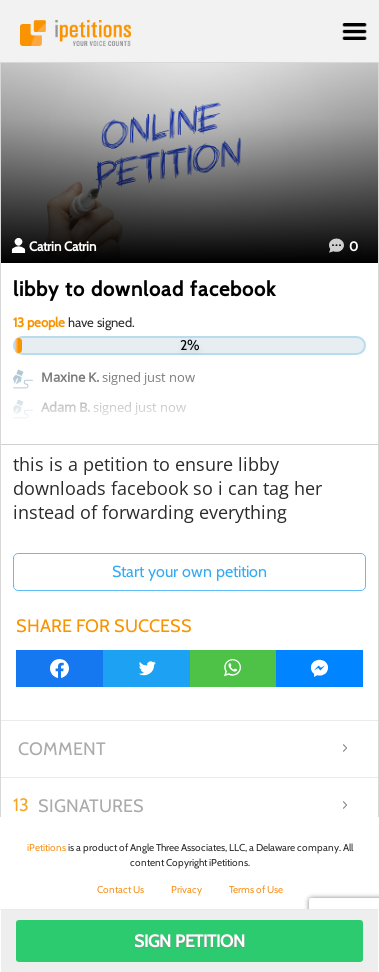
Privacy (186, 889)
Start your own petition (189, 571)
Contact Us (120, 889)
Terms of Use (256, 889)
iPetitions (189, 33)
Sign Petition (189, 941)
